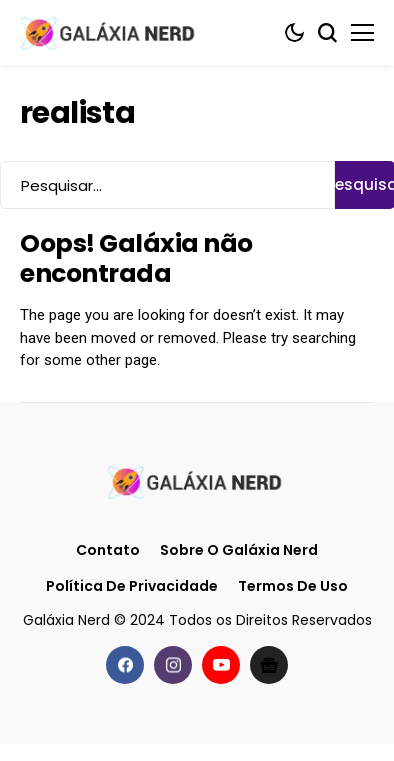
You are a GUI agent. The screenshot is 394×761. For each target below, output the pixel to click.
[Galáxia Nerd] (110, 32)
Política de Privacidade (132, 586)
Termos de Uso (293, 586)
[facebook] (125, 665)
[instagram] (173, 665)
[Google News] (269, 665)
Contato (108, 550)
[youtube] (221, 665)
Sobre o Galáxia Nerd (239, 550)
